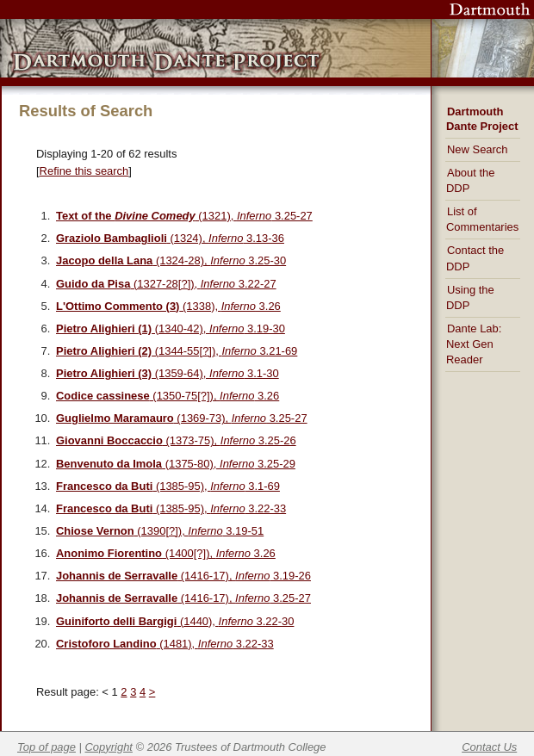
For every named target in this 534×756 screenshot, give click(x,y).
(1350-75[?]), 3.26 (168, 396)
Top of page (47, 747)
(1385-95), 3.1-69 (168, 486)
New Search (478, 149)
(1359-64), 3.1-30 (168, 373)
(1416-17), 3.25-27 (183, 598)
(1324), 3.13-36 (170, 238)
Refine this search (84, 171)
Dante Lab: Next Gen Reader (474, 344)
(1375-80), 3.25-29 (176, 464)
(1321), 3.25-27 (184, 216)
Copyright (109, 747)
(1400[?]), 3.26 (166, 553)
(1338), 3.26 (168, 306)
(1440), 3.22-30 (175, 621)
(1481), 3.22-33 (165, 644)
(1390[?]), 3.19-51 (160, 531)
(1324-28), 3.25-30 (171, 260)
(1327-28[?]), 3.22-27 (166, 284)
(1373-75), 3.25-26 (176, 440)
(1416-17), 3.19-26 (183, 576)
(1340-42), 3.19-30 (171, 328)
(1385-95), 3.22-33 (171, 508)
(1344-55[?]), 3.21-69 (177, 351)
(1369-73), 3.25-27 (182, 418)
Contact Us (489, 747)
